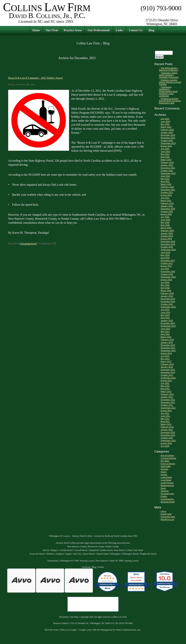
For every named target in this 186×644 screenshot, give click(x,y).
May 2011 (165, 419)
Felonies (164, 469)
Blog (151, 30)
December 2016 (168, 271)
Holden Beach (106, 550)
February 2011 (167, 427)
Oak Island (138, 550)
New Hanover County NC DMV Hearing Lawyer (117, 561)
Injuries (164, 475)
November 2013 (168, 348)
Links (119, 30)
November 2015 (168, 301)
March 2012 (166, 391)
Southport (60, 554)
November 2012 (168, 372)
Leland (129, 550)
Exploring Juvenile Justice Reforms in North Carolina (170, 82)
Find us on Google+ (69, 630)
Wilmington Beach (130, 554)
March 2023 (166, 160)
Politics (164, 496)
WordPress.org (167, 519)
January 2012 (167, 397)
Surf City (77, 554)
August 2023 (166, 146)
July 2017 (165, 269)
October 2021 (167, 192)
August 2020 (166, 214)
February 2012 (167, 394)
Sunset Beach (89, 554)
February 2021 (167, 203)
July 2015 (165, 310)
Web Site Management (103, 630)
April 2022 (165, 181)
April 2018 (165, 258)
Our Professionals (99, 30)
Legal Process (167, 483)
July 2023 (165, 149)
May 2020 (165, 222)
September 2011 (168, 408)
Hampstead (94, 550)
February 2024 (167, 130)
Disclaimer (64, 617)
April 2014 (165, 334)
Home (36, 30)
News (163, 488)
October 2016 (167, 274)
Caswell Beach (81, 550)
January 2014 (167, 342)
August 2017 (166, 266)
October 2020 (167, 211)
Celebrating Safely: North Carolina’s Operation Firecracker (169, 75)
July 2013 (165, 356)
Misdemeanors (167, 485)
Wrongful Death (168, 502)
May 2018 (165, 255)
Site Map (74, 617)
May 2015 (165, 315)
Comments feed (168, 517)
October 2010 (167, 438)
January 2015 (167, 321)
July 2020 (165, 217)
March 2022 (166, 184)
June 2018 (165, 252)
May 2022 (165, 179)
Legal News (166, 480)
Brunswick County (96, 547)
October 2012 (167, 375)
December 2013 (168, 345)
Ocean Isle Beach (37, 554)
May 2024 (165, 124)
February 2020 (167, 231)
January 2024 (167, 132)
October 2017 (167, 263)
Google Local (85, 630)
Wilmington (115, 554)
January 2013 (167, 367)
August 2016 (166, 280)
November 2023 (168, 138)
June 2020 (165, 220)
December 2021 (168, 190)
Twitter (101, 567)
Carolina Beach (66, 550)
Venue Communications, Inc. (128, 630)
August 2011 (166, 411)
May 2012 (165, 386)
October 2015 (167, 304)
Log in (163, 511)
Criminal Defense (168, 458)
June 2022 (165, 176)
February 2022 (167, 187)
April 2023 (165, 157)
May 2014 (165, 331)
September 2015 (168, 307)
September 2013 (168, 351)
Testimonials (53, 561)
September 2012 (168, 378)
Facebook (86, 567)
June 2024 (165, 121)
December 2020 (168, 209)
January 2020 (167, 233)
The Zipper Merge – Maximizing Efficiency (169, 69)
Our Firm (52, 30)
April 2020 (165, 225)
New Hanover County (77, 547)
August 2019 (166, 239)
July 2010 (165, 446)
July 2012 (165, 383)
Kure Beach (119, 550)
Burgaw (54, 550)
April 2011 (165, 421)
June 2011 (165, 416)
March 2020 (166, 228)
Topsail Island (102, 554)
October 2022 (167, 171)
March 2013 (166, 361)
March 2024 (166, 127)
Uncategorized (28, 244)
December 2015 (168, 299)
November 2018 (168, 244)
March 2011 (166, 424)
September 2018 (168, 250)
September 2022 (168, 173)
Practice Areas (73, 30)
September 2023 (168, 143)
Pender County (112, 547)
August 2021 (166, 195)
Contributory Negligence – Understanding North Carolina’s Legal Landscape (168, 91)
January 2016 (167, 296)
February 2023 (167, 162)
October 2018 (167, 247)
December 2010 (168, 432)
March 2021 (166, 201)
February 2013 (167, 364)
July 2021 (165, 198)
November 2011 (168, 402)
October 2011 (167, 405)
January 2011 (167, 430)
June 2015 (165, 312)
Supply (69, 554)
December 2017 (168, 261)
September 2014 (168, 326)
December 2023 (168, 135)
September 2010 (168, 441)
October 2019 (167, 236)
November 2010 (168, 435)
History (164, 472)
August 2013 (166, 353)
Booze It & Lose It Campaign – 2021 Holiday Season (35, 78)
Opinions (165, 491)
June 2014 (165, 329)
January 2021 (167, 206)
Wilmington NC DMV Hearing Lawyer (77, 561)
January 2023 (167, 165)
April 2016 (165, 288)
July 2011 (165, 413)
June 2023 (165, 151)
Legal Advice (166, 477)
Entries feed (166, 514)
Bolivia (46, 550)
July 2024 (165, 119)
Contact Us (136, 30)
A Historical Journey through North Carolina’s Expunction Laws (170, 101)
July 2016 (165, 282)
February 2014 (167, 340)
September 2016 (168, 277)
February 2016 (167, 293)
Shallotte (50, 554)
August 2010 (166, 443)
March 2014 (166, 337)
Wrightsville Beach (148, 554)
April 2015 (165, 318)
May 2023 (165, 154)
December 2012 (168, 370)
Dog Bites (165, 461)
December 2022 (168, 168)
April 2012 (165, 389)
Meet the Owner (52, 630)
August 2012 (166, 381)
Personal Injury (167, 494)
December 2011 (168, 400)
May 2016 (165, 285)
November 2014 (168, 323)
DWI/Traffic (166, 466)
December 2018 (168, 241)
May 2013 (165, 359)
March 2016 (166, 291)
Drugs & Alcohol (168, 464)
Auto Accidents (167, 455)
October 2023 (167, 141)
